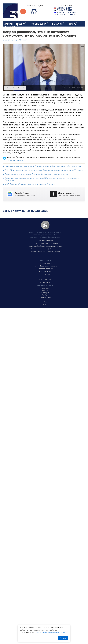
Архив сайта (45, 282)
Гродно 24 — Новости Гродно (45, 225)
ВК (45, 300)
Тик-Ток (45, 295)
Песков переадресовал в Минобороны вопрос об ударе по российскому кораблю (44, 166)
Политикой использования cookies (51, 632)
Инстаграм (45, 293)
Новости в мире (45, 271)
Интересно (10, 27)
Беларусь (57, 24)
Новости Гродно (45, 263)
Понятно (63, 638)
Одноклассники (45, 297)
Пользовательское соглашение (45, 243)
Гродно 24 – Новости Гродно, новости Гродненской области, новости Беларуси (10, 11)
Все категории (45, 280)
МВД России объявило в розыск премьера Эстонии (30, 184)
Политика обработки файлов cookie (45, 249)
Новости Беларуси (45, 269)
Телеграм (45, 288)
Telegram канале (15, 160)
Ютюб (45, 304)
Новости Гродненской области (45, 266)
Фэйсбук (45, 290)
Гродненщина (38, 24)
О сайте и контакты (45, 241)
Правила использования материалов (45, 251)
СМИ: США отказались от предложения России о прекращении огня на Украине (44, 170)
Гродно (21, 24)
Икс (45, 302)
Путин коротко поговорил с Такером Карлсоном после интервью (36, 174)
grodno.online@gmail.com (50, 237)
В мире (72, 24)
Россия (24, 40)
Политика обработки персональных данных (45, 246)
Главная (8, 24)
